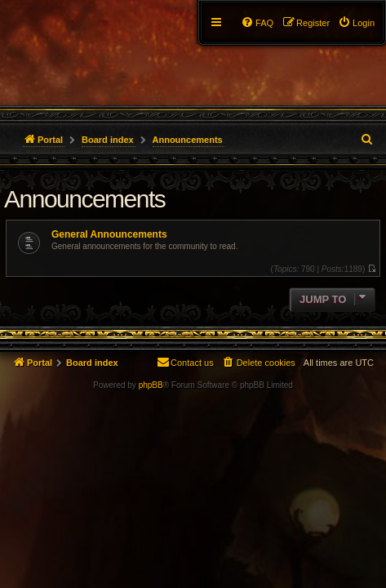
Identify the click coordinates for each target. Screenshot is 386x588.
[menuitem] (356, 23)
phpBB (151, 385)
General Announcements (109, 234)
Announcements (84, 199)
